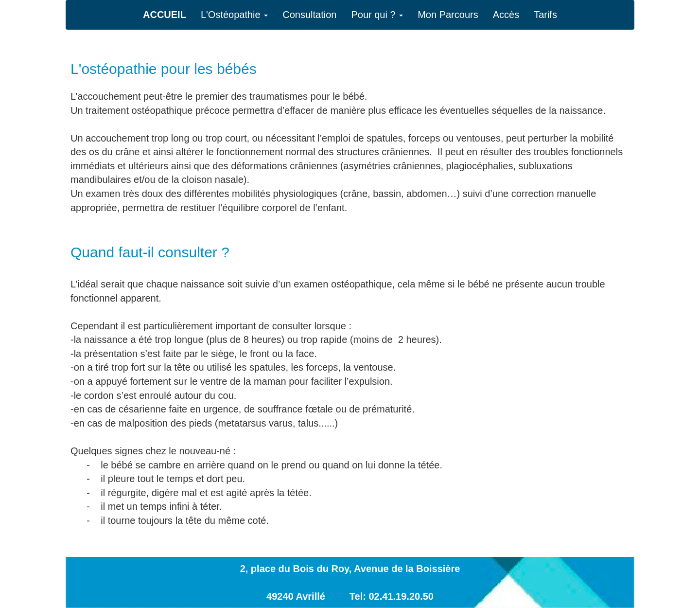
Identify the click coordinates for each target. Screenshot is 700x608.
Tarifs (545, 15)
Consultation (309, 15)
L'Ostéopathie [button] (234, 15)
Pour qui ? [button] (377, 15)
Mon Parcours (448, 15)
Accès (506, 15)
